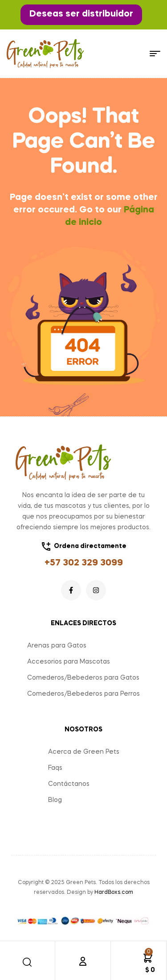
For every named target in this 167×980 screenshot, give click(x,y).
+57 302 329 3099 (84, 563)
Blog (55, 800)
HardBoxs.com (114, 893)
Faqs (55, 768)
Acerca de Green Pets (84, 752)
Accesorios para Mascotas (69, 662)
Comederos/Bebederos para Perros (83, 694)
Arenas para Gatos (57, 646)
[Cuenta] (83, 961)
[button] (81, 15)
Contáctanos (69, 784)
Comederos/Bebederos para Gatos (83, 678)
